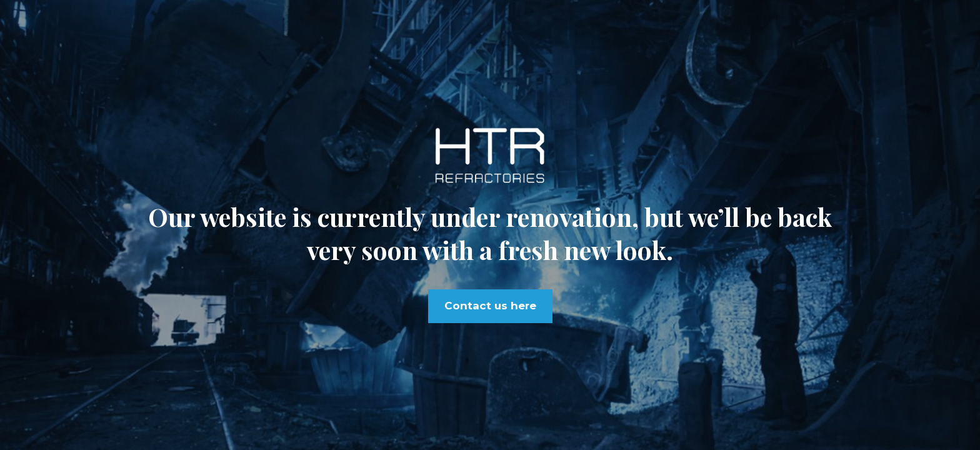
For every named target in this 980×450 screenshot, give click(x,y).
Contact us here (490, 306)
